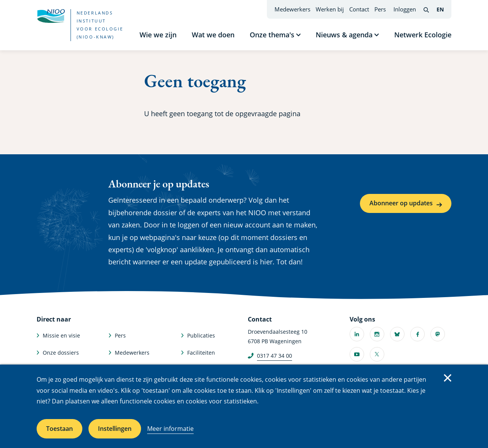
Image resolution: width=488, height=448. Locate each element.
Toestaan (59, 429)
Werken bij (330, 9)
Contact (359, 9)
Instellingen (115, 429)
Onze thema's (272, 35)
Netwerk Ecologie (423, 35)
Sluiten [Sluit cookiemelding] (448, 378)
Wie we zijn (158, 35)
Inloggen (405, 9)
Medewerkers (292, 9)
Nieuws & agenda (344, 35)
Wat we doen (213, 35)
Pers (380, 9)
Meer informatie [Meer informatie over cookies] (170, 429)
